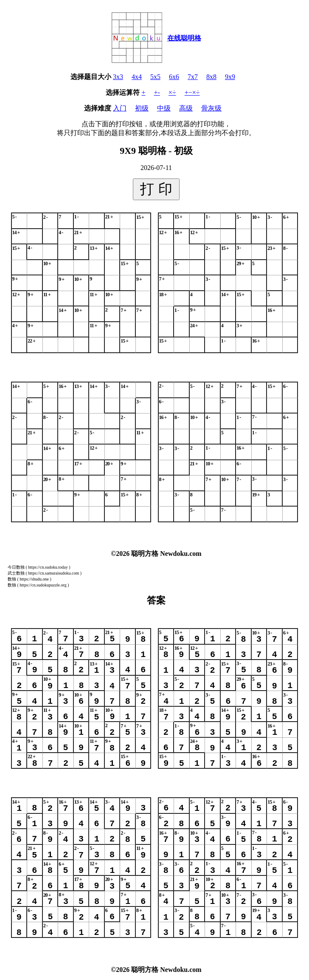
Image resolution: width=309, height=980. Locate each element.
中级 (164, 108)
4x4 (137, 77)
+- (157, 92)
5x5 (155, 77)
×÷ (172, 92)
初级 (142, 108)
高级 (186, 108)
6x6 (174, 77)
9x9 (230, 77)
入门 (120, 108)
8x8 (211, 77)
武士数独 (16, 573)
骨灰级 (211, 108)
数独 (12, 579)
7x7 (193, 77)
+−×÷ (192, 92)
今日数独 (16, 567)
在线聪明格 (184, 38)
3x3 (118, 77)
